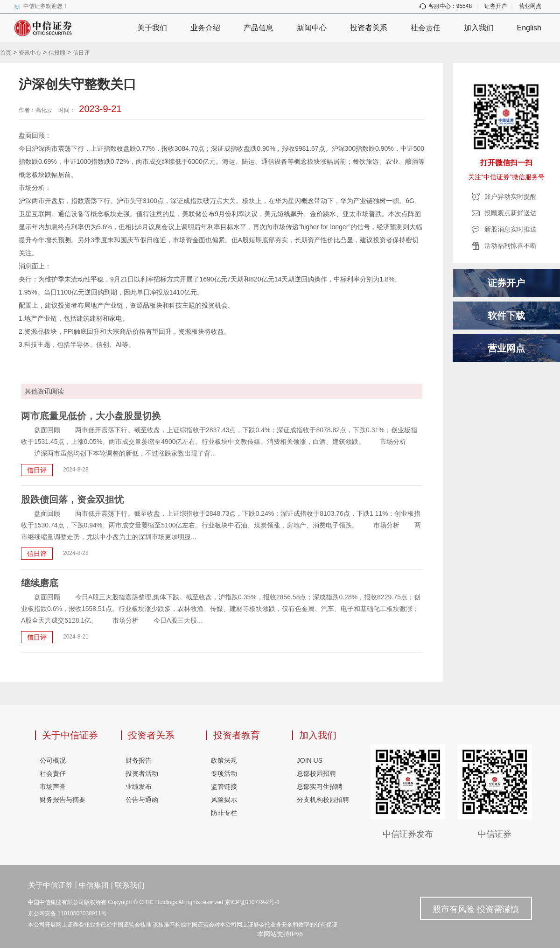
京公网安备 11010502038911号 (67, 913)
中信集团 (94, 885)
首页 (6, 53)
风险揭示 (224, 800)
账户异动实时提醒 (511, 197)
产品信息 (259, 28)
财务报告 (139, 760)
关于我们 (152, 28)
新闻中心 (312, 28)
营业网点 (530, 6)
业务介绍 (205, 28)
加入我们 (479, 28)
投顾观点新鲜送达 (511, 213)
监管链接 (224, 786)
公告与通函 (142, 800)
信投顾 (57, 53)
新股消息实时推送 (511, 229)
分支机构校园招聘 (323, 800)
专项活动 (224, 773)
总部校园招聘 (316, 773)
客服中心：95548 (446, 6)
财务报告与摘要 (63, 800)
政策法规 (224, 760)
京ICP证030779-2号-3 (252, 902)
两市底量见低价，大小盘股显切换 (91, 416)
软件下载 (506, 316)
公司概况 (53, 760)
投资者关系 (369, 28)
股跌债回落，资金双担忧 (72, 499)
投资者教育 (237, 735)
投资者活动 (142, 773)
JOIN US (310, 760)
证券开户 (496, 6)
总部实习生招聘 (320, 786)
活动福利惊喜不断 (511, 246)
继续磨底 (40, 583)
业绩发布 (139, 786)
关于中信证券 (70, 735)
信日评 (81, 53)
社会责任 (426, 28)
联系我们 (130, 885)
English (529, 28)
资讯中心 (30, 53)
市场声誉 (53, 786)
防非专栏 (224, 813)
